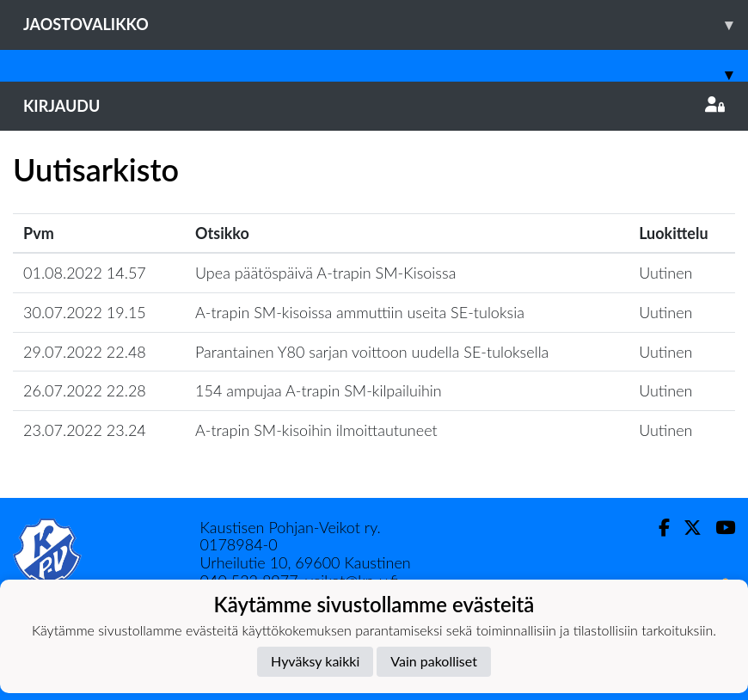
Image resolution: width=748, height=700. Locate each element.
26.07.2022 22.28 (85, 390)
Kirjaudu (374, 106)
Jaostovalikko (386, 25)
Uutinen (665, 273)
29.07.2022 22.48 (85, 352)
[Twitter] (686, 528)
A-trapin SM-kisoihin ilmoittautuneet (316, 430)
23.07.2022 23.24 (85, 430)
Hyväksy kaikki (315, 661)
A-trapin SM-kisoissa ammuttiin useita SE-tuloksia (360, 312)
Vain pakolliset (434, 661)
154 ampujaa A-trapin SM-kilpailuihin (319, 390)
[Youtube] (718, 528)
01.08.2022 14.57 (85, 273)
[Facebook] (657, 528)
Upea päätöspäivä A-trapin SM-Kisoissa (325, 273)
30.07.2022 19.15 (85, 312)
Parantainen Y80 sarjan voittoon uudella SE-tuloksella (372, 352)
